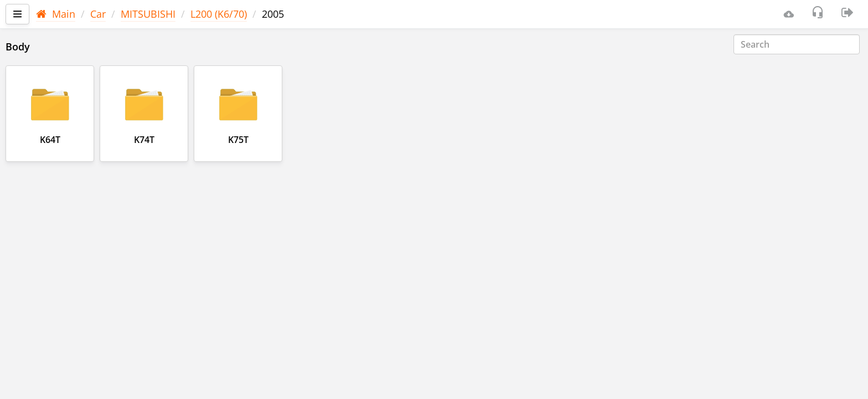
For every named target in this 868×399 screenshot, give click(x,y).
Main (56, 14)
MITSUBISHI (148, 14)
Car (98, 14)
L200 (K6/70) (219, 14)
